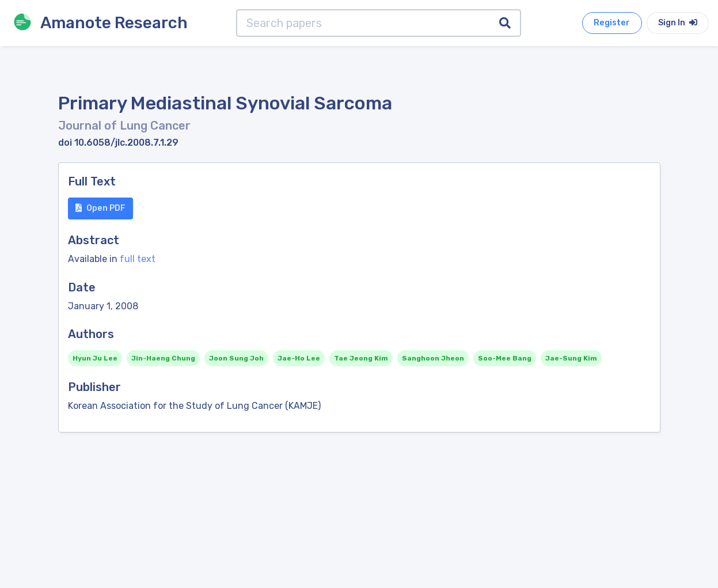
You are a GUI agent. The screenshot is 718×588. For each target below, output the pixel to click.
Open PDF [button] (100, 208)
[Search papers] (363, 23)
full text (138, 259)
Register (612, 23)
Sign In (678, 23)
